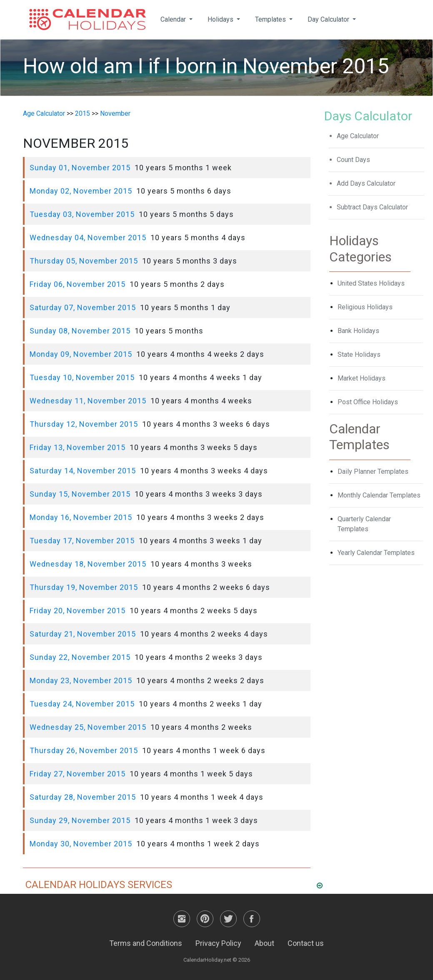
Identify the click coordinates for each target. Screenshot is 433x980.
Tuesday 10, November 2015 (82, 377)
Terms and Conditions (146, 943)
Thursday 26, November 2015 (84, 750)
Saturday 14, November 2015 (83, 471)
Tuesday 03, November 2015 (82, 214)
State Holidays (359, 354)
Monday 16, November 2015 (81, 517)
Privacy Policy (218, 943)
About (264, 943)
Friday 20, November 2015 (78, 611)
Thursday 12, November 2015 (84, 424)
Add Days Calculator (366, 183)
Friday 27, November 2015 (78, 774)
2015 (83, 113)
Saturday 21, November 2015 (83, 634)
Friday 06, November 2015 (78, 284)
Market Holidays (362, 378)
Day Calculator (329, 19)
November (115, 113)
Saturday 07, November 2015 (83, 307)
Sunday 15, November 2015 (80, 494)
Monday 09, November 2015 (81, 354)
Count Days (353, 160)
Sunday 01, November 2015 (80, 168)
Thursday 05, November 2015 (84, 261)
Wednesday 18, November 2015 (88, 564)
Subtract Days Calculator (372, 207)
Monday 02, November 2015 (81, 191)
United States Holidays (371, 283)
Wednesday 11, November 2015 (88, 401)
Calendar (174, 19)
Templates (271, 19)
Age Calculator (44, 113)
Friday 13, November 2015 (78, 447)
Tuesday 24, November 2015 (82, 704)
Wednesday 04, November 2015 (88, 238)
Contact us (306, 943)
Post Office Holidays (368, 402)
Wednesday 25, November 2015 (88, 727)
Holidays (221, 19)
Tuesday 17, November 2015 (82, 541)
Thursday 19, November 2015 (84, 587)
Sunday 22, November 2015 (80, 657)
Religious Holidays (365, 307)
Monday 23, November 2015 (81, 680)
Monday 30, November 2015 (81, 844)
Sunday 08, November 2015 (80, 331)
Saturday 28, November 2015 (83, 797)
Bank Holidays (358, 331)
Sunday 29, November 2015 (80, 820)
